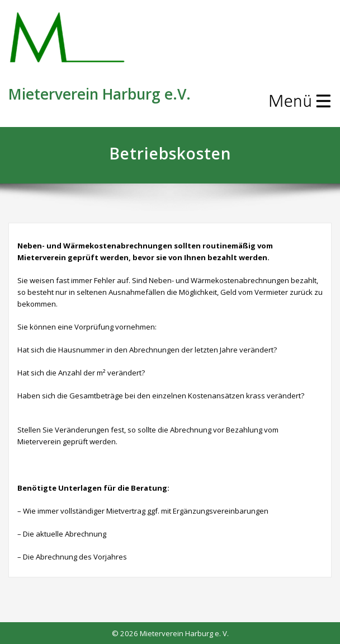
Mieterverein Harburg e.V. (100, 94)
